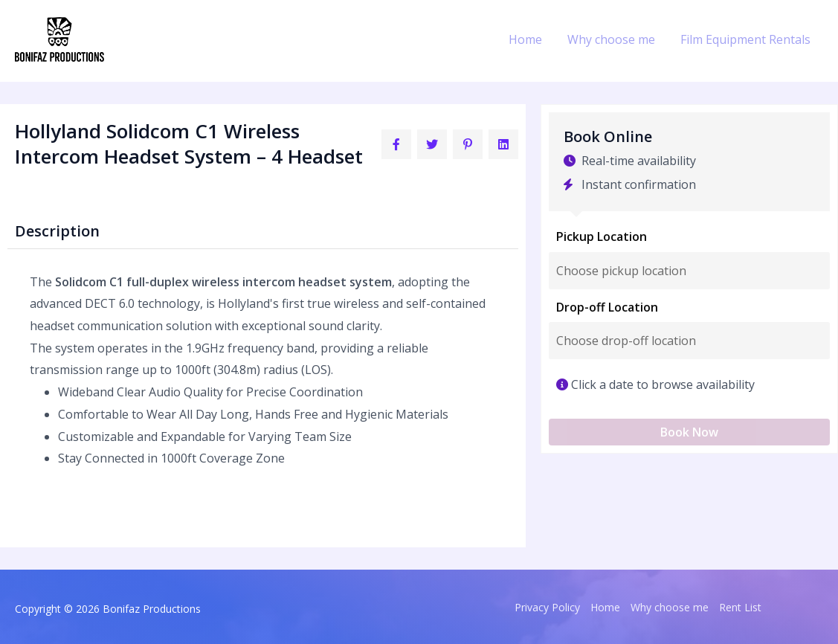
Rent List (740, 607)
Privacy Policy (547, 607)
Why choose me (613, 39)
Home (529, 39)
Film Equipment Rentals (746, 39)
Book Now (689, 432)
